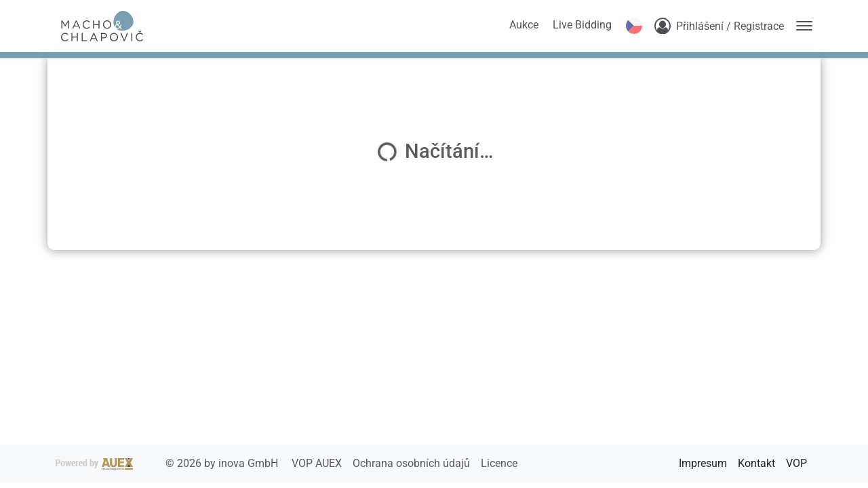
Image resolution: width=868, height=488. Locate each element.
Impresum (703, 463)
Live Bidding (582, 25)
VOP (796, 463)
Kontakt (756, 463)
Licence (499, 463)
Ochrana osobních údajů (413, 463)
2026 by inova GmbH (168, 463)
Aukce (524, 25)
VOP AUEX (318, 463)
